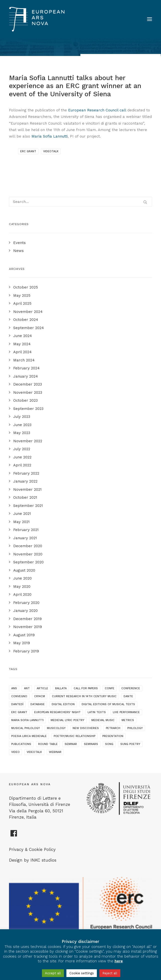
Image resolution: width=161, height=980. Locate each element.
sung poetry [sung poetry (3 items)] (130, 744)
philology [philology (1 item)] (135, 728)
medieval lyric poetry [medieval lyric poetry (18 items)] (68, 720)
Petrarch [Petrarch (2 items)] (113, 728)
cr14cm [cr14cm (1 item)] (40, 696)
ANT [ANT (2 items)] (27, 688)
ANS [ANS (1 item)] (14, 688)
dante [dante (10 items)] (128, 696)
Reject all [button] (110, 973)
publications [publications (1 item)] (21, 744)
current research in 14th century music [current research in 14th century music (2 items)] (84, 696)
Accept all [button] (53, 973)
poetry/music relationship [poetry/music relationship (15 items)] (75, 736)
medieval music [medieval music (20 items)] (103, 720)
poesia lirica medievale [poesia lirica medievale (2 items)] (29, 736)
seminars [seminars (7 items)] (91, 744)
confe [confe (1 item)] (110, 688)
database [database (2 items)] (38, 704)
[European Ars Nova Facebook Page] (14, 835)
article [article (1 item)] (42, 688)
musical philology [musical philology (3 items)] (26, 728)
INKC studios (43, 860)
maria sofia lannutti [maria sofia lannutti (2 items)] (27, 720)
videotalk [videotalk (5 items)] (34, 752)
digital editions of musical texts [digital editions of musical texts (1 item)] (108, 704)
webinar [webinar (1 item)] (55, 752)
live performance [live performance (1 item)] (126, 712)
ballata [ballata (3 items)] (61, 688)
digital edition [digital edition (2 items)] (63, 704)
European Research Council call (97, 110)
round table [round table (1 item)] (48, 744)
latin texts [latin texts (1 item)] (97, 712)
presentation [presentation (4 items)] (113, 736)
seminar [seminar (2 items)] (71, 744)
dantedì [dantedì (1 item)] (17, 704)
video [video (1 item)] (15, 752)
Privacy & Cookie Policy (32, 849)
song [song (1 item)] (109, 744)
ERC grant (28, 151)
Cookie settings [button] (82, 973)
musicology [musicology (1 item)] (56, 728)
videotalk (51, 151)
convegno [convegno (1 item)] (19, 696)
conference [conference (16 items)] (131, 688)
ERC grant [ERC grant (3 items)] (19, 712)
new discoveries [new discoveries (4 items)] (86, 728)
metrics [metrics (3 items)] (128, 720)
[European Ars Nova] (37, 19)
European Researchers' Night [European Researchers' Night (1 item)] (57, 712)
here (119, 961)
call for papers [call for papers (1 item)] (86, 688)
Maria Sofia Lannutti (50, 136)
